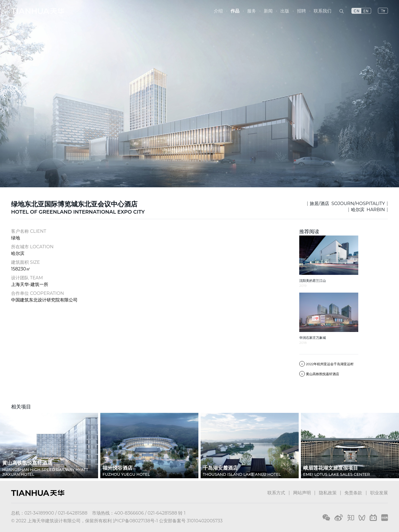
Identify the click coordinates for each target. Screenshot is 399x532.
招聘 (301, 11)
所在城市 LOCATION (32, 247)
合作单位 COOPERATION (38, 293)
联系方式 (276, 493)
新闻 (268, 11)
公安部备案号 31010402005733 (191, 521)
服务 (252, 11)
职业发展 (379, 493)
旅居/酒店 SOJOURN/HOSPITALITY (347, 204)
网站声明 (302, 493)
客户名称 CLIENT (29, 231)
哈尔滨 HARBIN (368, 210)
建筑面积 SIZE (25, 262)
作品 (235, 11)
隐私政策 (328, 493)
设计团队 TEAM (27, 278)
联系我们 (323, 11)
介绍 (218, 11)
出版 (285, 11)
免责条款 (353, 493)
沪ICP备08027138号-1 (135, 521)
